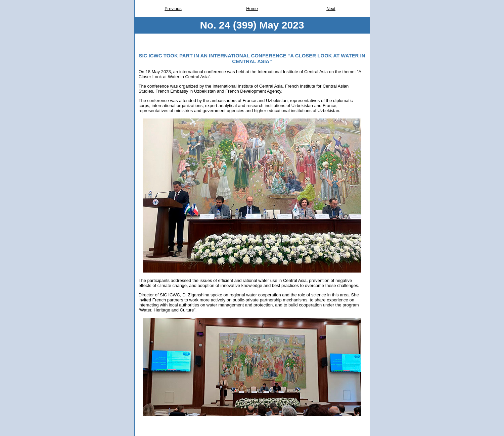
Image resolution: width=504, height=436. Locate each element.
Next (331, 9)
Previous (173, 9)
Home (252, 9)
